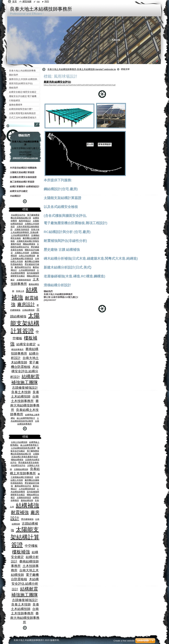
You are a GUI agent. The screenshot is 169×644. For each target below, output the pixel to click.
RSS (38, 1)
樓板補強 (21, 552)
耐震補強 (20, 512)
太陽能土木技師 (22, 253)
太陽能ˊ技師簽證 (22, 229)
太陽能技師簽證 (24, 280)
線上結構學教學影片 (26, 418)
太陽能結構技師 (21, 469)
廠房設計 (26, 304)
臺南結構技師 (27, 500)
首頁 (15, 1)
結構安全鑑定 (26, 344)
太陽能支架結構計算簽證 (25, 323)
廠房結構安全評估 (23, 267)
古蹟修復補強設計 (25, 388)
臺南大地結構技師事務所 (25, 405)
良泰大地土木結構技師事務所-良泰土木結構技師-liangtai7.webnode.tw (82, 69)
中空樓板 (31, 546)
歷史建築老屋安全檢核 (29, 462)
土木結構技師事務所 (20, 235)
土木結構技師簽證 (27, 270)
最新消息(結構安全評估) (57, 82)
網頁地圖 (27, 1)
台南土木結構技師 (27, 256)
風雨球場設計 (25, 221)
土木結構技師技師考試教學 (23, 448)
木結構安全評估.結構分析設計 (24, 372)
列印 (47, 1)
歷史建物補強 (27, 519)
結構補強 (27, 505)
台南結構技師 (28, 310)
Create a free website (124, 641)
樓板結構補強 (29, 244)
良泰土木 (20, 291)
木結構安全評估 (18, 215)
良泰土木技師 (21, 392)
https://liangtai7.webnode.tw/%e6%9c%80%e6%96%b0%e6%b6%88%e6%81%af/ (80, 85)
